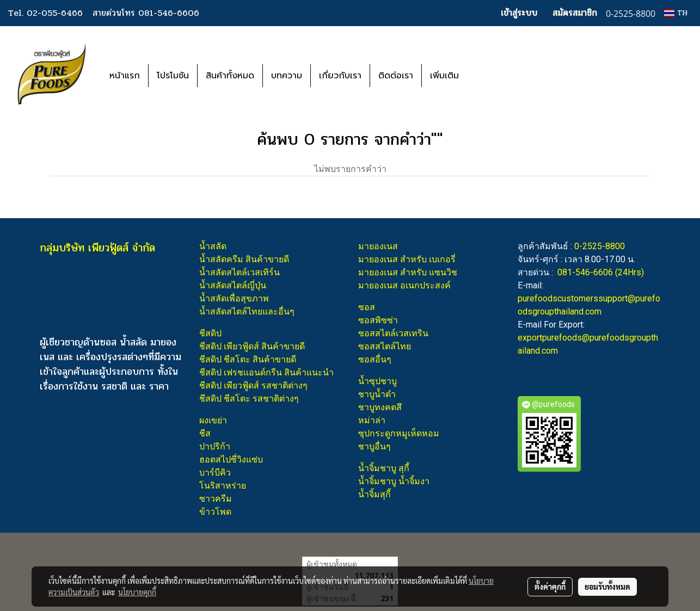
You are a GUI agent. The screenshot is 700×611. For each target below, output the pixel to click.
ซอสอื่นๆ (375, 359)
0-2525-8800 (600, 246)
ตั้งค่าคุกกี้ (550, 587)
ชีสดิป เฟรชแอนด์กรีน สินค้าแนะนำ (266, 372)
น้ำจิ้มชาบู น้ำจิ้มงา (394, 481)
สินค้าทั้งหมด (230, 76)
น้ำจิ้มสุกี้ (374, 494)
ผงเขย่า (213, 420)
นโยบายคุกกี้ (137, 592)
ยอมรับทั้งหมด (607, 587)
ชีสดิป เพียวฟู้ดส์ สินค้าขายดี (252, 346)
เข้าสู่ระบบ (519, 13)
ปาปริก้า (215, 446)
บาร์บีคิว (215, 473)
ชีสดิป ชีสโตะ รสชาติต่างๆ (249, 399)
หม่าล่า (372, 420)
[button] (483, 76)
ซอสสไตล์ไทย (385, 346)
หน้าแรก (125, 76)
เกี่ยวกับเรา (340, 76)
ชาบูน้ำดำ (377, 394)
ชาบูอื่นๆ (374, 446)
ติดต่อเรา (396, 76)
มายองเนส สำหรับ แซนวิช (408, 272)
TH (676, 13)
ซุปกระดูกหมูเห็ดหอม (399, 433)
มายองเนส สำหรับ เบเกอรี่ (407, 259)
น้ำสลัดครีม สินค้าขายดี (244, 259)
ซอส (367, 307)
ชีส (205, 433)
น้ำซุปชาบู (377, 381)
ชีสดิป (210, 333)
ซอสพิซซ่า (378, 320)
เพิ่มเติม (444, 76)
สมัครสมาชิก (575, 13)
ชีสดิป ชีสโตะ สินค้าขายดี (248, 359)
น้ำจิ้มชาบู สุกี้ (384, 468)
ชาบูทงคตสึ (380, 407)
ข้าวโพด (215, 512)
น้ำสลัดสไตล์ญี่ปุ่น (233, 285)
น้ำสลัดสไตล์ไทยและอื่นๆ (247, 311)
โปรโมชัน (173, 76)
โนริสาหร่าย (223, 486)
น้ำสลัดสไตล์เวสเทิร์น (240, 272)
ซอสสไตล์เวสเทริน (393, 333)
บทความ (287, 76)
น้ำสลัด (213, 246)
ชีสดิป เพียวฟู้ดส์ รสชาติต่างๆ (253, 385)
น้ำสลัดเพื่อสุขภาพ (234, 298)
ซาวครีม (216, 499)
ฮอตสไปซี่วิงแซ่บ (231, 459)
